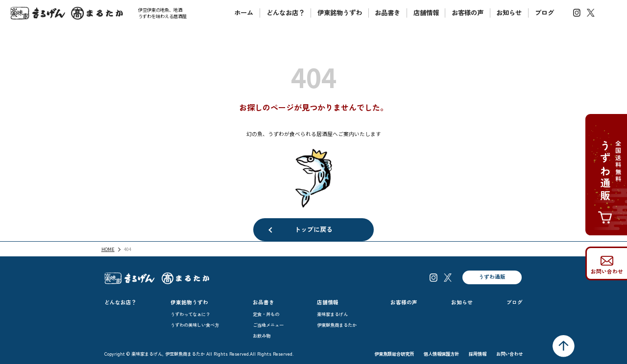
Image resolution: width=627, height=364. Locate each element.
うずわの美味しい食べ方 (195, 325)
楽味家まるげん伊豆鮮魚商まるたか (67, 13)
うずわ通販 (492, 277)
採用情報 (478, 354)
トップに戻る (313, 229)
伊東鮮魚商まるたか (337, 325)
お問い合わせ (607, 271)
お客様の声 (468, 13)
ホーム (244, 13)
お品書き (387, 13)
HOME (108, 249)
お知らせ (509, 13)
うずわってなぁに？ (190, 314)
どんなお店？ (286, 13)
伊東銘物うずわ (340, 13)
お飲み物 (262, 336)
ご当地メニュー (268, 325)
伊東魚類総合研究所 (394, 354)
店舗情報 (426, 13)
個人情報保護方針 (441, 354)
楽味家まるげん (332, 314)
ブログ (544, 13)
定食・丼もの (266, 314)
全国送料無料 (609, 188)
